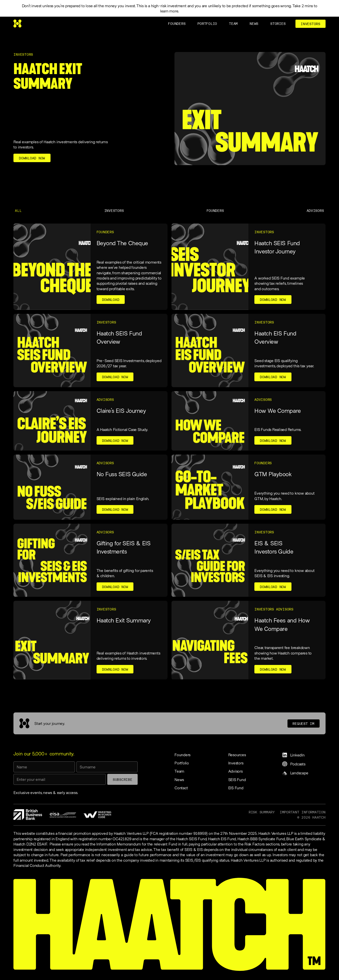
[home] (17, 24)
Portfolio (182, 763)
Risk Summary (262, 812)
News (179, 779)
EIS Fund (236, 788)
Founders (215, 211)
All (18, 211)
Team (179, 771)
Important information (303, 812)
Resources (237, 755)
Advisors (315, 211)
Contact (181, 788)
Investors (114, 211)
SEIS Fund (237, 779)
